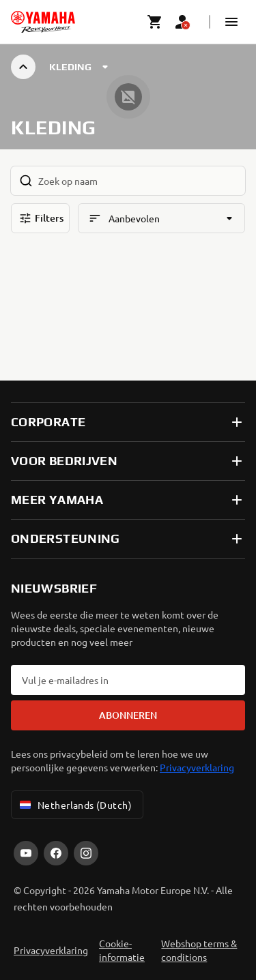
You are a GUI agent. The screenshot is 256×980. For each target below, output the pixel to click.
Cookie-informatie (122, 950)
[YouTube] (26, 853)
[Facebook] (56, 853)
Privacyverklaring (197, 767)
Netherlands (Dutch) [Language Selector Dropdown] (74, 805)
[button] (231, 22)
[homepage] (43, 22)
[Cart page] (155, 22)
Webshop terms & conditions (199, 950)
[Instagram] (86, 853)
